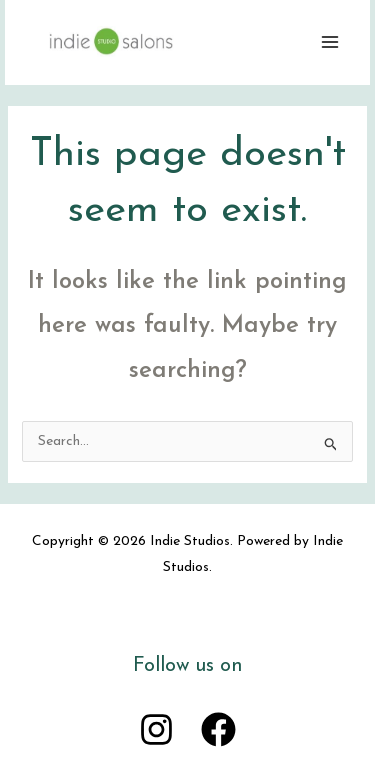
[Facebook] (218, 729)
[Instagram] (156, 729)
